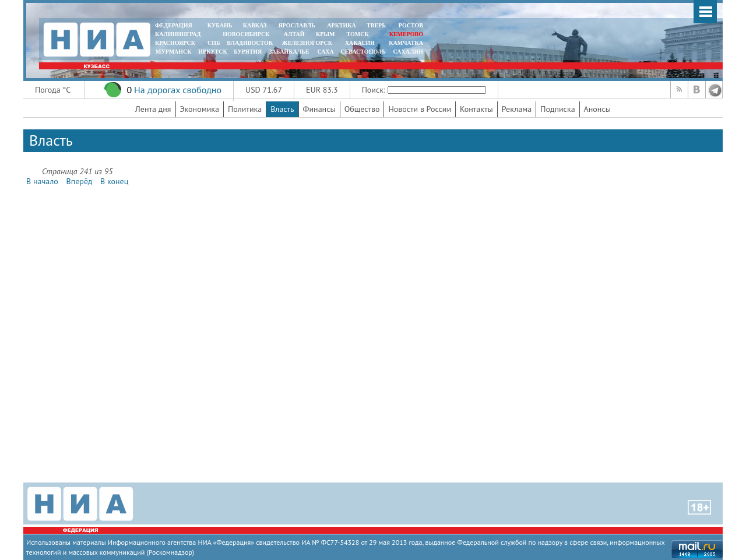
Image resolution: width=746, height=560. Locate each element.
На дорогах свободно (178, 90)
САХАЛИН (408, 52)
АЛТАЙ (294, 34)
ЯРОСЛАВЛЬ (296, 25)
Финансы (319, 109)
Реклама (517, 109)
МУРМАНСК (174, 52)
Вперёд (80, 181)
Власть (282, 109)
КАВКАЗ (255, 25)
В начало (42, 181)
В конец (114, 181)
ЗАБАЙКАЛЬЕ (290, 52)
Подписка (557, 109)
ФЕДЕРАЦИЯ (174, 25)
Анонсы (597, 109)
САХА (325, 52)
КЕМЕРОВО (406, 34)
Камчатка (405, 43)
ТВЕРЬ (376, 25)
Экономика (200, 109)
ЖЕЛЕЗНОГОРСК (307, 43)
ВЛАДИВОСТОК (250, 43)
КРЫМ (326, 34)
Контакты (476, 109)
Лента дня (153, 109)
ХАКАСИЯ (359, 43)
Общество (362, 109)
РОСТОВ (411, 25)
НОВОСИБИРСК (246, 34)
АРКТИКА (342, 25)
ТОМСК (359, 34)
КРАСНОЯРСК (175, 43)
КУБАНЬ (220, 25)
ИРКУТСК (212, 52)
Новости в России (420, 109)
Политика (245, 109)
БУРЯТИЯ (248, 52)
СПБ (214, 43)
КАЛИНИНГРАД (178, 34)
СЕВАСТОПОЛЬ (363, 52)
